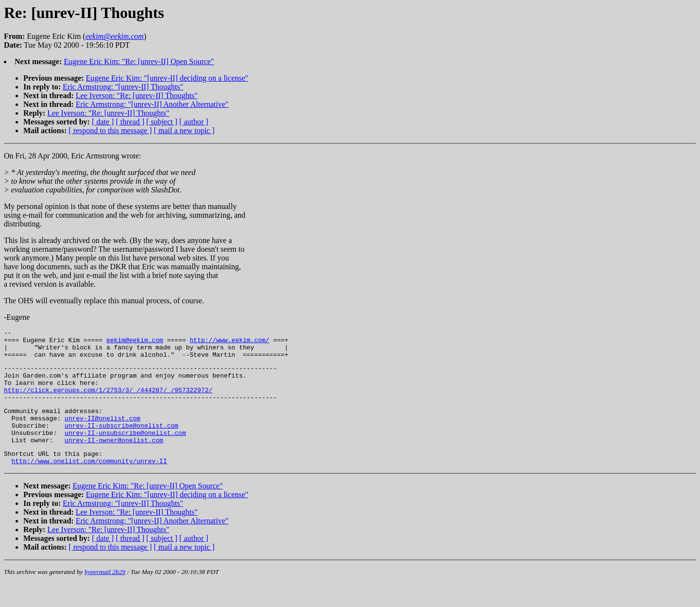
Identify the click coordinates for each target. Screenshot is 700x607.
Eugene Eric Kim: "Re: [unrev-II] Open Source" (139, 61)
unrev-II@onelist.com (103, 434)
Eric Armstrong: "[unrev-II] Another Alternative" (152, 104)
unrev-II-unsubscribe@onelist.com (125, 451)
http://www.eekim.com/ (229, 343)
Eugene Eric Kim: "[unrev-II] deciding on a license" (167, 78)
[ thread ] (130, 122)
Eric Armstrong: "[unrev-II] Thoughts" (123, 87)
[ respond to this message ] (110, 130)
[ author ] (194, 122)
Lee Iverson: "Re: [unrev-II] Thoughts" (137, 95)
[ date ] (103, 122)
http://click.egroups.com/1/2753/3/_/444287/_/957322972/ (108, 401)
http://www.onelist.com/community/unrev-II (89, 484)
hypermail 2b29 (105, 595)
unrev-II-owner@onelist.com (114, 460)
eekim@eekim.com (135, 343)
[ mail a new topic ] (184, 130)
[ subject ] (162, 122)
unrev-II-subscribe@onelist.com (122, 443)
